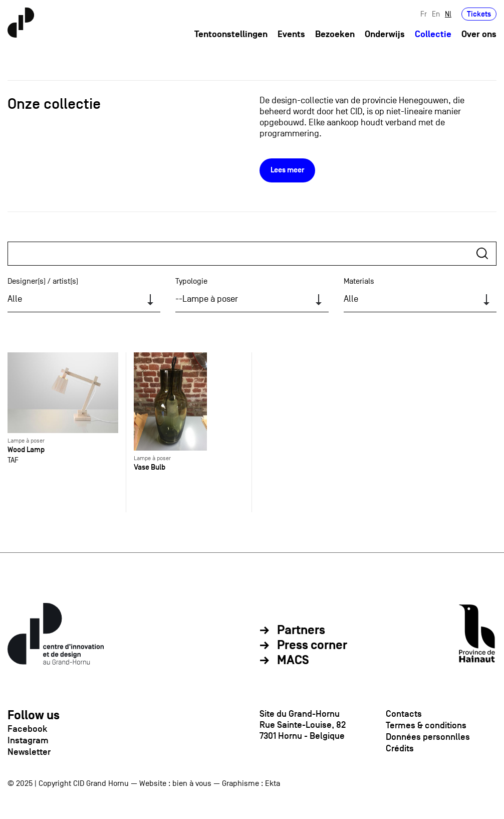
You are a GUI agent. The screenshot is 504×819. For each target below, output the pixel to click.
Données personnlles (428, 737)
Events (291, 34)
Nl (448, 14)
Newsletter (29, 752)
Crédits (400, 748)
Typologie (191, 281)
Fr (424, 14)
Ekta (273, 783)
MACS (293, 661)
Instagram (28, 740)
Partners (301, 631)
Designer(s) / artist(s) (43, 281)
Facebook (27, 729)
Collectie (433, 34)
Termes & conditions (426, 725)
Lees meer (287, 170)
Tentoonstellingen (231, 34)
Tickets (479, 14)
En (436, 14)
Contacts (404, 714)
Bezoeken (335, 34)
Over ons (479, 34)
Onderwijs (385, 34)
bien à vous (192, 783)
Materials (359, 281)
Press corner (312, 646)
